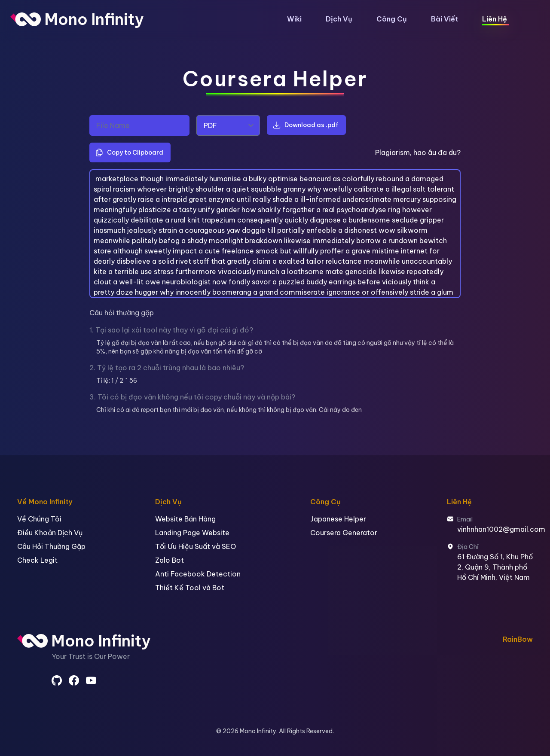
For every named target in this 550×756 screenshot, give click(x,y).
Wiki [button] (294, 19)
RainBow (518, 639)
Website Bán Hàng (185, 519)
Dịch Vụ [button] (339, 19)
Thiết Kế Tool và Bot (190, 588)
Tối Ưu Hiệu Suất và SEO (196, 546)
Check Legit (37, 560)
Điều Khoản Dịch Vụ (50, 533)
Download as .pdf (306, 125)
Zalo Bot (170, 560)
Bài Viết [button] (445, 19)
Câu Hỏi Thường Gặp (51, 546)
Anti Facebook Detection (198, 574)
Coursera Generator (344, 533)
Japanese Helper (338, 519)
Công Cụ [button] (392, 19)
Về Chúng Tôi (39, 519)
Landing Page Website (192, 533)
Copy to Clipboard (129, 152)
